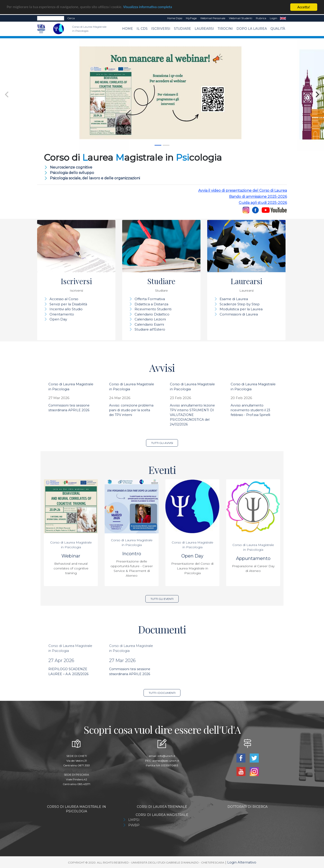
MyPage (191, 18)
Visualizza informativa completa (148, 7)
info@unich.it (166, 756)
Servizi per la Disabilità (68, 304)
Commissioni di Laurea (239, 314)
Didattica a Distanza (151, 304)
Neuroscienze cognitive (71, 167)
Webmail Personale (213, 18)
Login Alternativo (242, 862)
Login (273, 18)
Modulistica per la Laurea (241, 309)
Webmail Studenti (241, 18)
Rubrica (261, 18)
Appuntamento (253, 558)
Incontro (132, 554)
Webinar (71, 556)
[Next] (317, 95)
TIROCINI (225, 29)
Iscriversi (161, 29)
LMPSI (134, 820)
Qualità (278, 29)
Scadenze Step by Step (240, 304)
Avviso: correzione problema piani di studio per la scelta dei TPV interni (131, 410)
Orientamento (62, 314)
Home (128, 29)
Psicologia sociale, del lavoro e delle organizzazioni (95, 178)
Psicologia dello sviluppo (72, 173)
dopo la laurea (252, 29)
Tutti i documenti (162, 693)
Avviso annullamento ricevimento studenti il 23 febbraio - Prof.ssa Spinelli (250, 410)
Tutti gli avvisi (162, 443)
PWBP (134, 825)
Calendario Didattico (152, 314)
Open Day (58, 319)
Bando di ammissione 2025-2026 (258, 197)
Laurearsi (204, 29)
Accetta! (304, 7)
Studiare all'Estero (150, 329)
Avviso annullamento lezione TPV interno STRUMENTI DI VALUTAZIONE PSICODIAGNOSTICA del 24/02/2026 (192, 415)
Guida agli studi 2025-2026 (263, 203)
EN (283, 18)
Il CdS (142, 29)
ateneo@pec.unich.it (166, 761)
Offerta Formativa (150, 299)
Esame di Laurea (234, 299)
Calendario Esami (149, 324)
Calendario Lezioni (150, 319)
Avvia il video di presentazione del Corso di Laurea (243, 191)
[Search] (51, 18)
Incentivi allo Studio (66, 309)
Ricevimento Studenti (153, 309)
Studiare (182, 29)
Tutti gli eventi (162, 599)
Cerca (71, 18)
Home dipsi (175, 18)
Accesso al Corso (64, 299)
